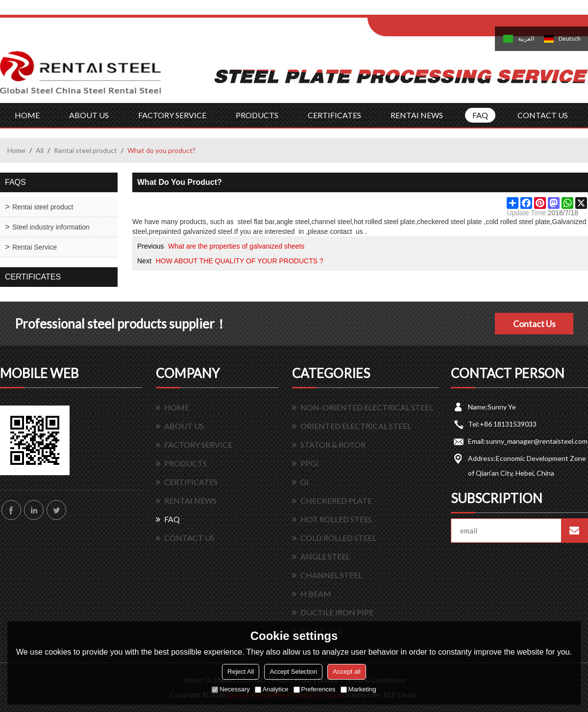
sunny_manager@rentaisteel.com (537, 441)
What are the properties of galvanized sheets (236, 246)
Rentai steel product (86, 150)
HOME (27, 115)
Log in (428, 11)
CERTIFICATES (334, 115)
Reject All (241, 672)
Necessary (231, 689)
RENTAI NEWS (417, 115)
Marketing (358, 689)
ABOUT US (89, 115)
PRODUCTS (257, 115)
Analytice (272, 689)
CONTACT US (543, 115)
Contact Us (534, 324)
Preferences (315, 689)
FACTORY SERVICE (172, 115)
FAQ (480, 115)
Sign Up (449, 11)
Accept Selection (293, 672)
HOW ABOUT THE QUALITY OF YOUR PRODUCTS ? (240, 261)
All (40, 150)
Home (16, 150)
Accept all (346, 672)
